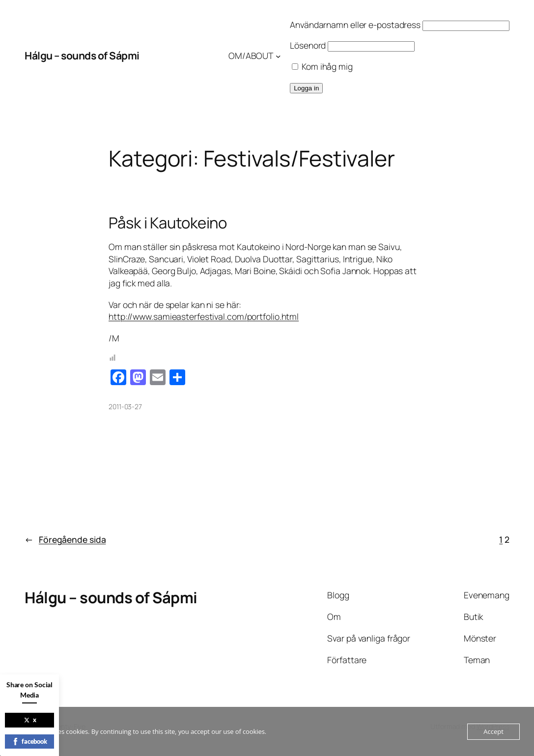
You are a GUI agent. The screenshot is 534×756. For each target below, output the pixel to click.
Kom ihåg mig (322, 66)
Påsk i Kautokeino (168, 223)
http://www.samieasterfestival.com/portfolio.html (204, 316)
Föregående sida (65, 540)
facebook (29, 741)
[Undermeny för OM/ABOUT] (278, 56)
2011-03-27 (125, 406)
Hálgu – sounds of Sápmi (82, 56)
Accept (493, 731)
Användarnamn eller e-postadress (355, 25)
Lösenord (308, 45)
